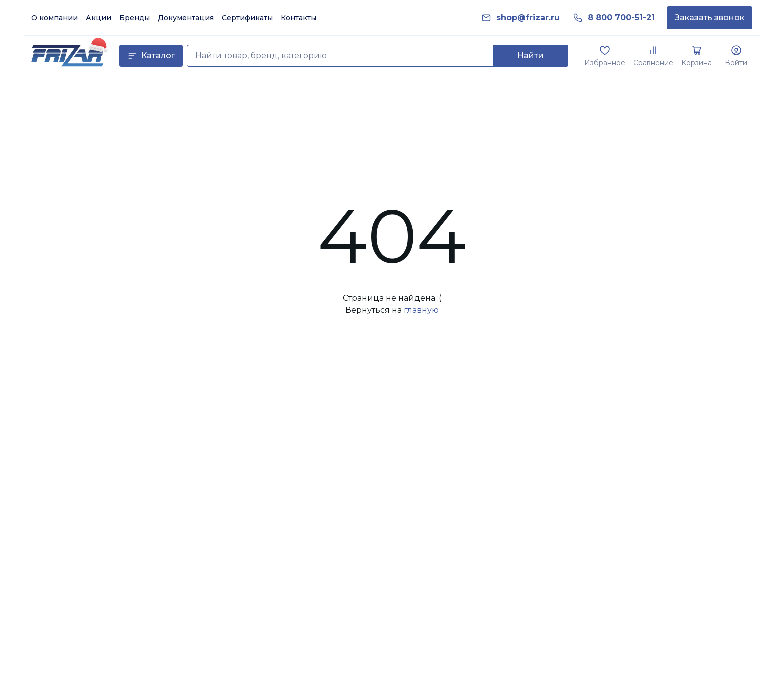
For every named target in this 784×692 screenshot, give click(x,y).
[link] (528, 18)
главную (421, 310)
